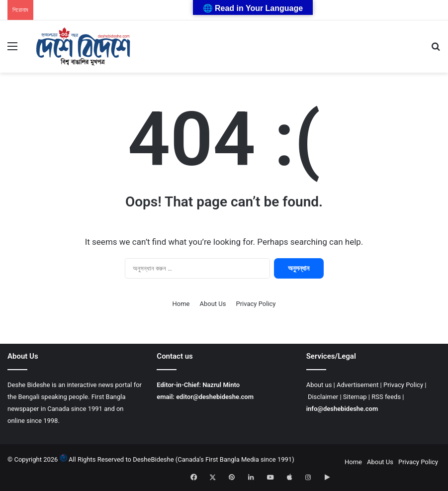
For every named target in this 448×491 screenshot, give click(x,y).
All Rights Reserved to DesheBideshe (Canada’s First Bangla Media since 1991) (181, 459)
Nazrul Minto (221, 385)
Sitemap (355, 397)
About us (319, 385)
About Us (213, 304)
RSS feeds (386, 397)
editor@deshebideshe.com (215, 397)
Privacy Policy (256, 304)
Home (181, 304)
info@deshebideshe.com (342, 409)
